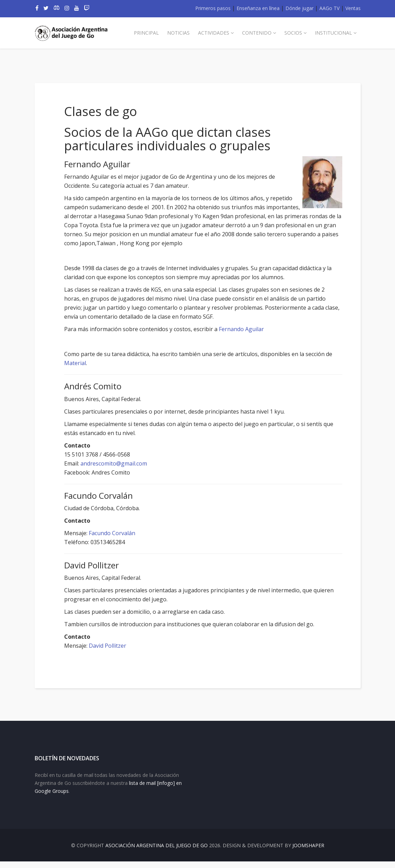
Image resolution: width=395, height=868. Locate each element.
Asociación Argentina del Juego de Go (157, 852)
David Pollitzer (114, 646)
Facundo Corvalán (118, 533)
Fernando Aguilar (248, 329)
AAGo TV (329, 8)
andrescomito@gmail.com (120, 463)
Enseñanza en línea (258, 8)
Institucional (333, 33)
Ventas (353, 8)
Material (89, 363)
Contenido (257, 33)
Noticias (178, 33)
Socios (293, 33)
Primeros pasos (213, 8)
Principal (146, 33)
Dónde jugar (299, 8)
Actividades (214, 33)
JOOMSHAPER (308, 852)
